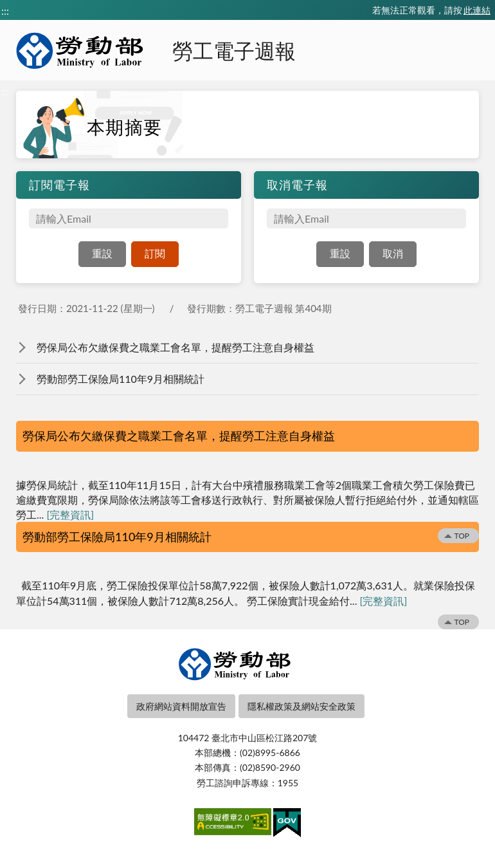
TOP (462, 536)
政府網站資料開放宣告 (181, 706)
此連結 (477, 10)
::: (5, 11)
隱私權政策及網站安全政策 (301, 706)
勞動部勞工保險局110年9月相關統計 (121, 379)
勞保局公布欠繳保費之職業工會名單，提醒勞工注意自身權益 (175, 347)
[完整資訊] (70, 514)
